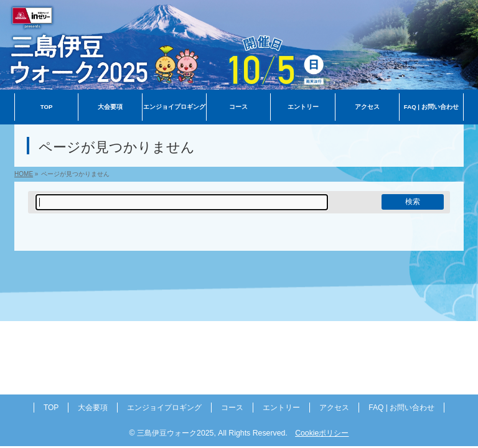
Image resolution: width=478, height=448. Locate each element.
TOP (51, 409)
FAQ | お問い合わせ (401, 409)
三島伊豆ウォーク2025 (175, 434)
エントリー (281, 409)
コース (232, 409)
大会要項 (93, 409)
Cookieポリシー (322, 434)
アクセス (334, 409)
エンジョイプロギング (164, 409)
